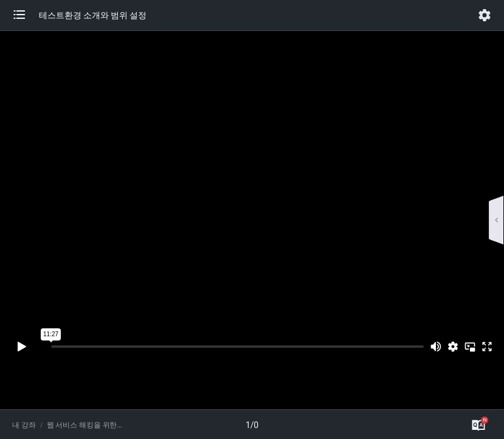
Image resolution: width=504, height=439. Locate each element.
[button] (26, 15)
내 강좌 (24, 425)
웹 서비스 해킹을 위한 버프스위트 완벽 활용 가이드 (85, 425)
